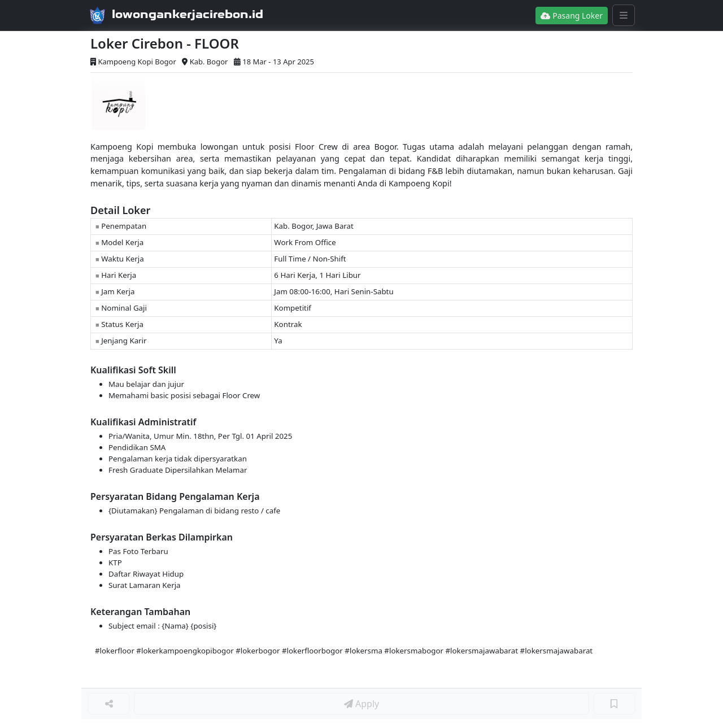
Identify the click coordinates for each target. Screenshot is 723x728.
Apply (361, 704)
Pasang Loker (572, 16)
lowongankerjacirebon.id (188, 14)
